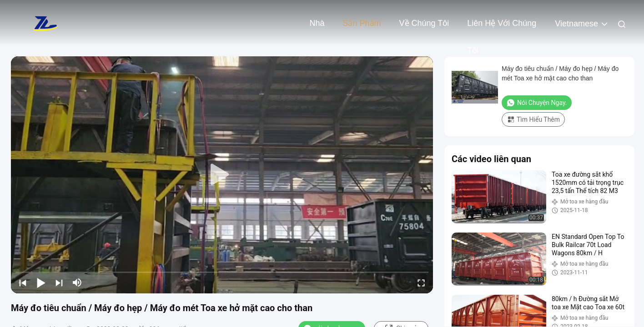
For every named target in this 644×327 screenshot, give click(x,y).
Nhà (317, 23)
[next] (59, 282)
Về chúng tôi (424, 23)
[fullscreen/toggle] (421, 282)
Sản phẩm (362, 23)
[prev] (23, 282)
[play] (222, 175)
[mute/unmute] (77, 282)
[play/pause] (41, 282)
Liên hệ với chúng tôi (502, 28)
